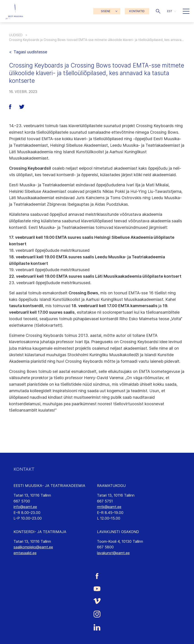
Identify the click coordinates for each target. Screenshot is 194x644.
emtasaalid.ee (25, 553)
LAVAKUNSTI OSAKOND (118, 532)
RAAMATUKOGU (111, 486)
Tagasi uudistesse (30, 52)
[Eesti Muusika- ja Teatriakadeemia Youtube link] (97, 588)
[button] (158, 11)
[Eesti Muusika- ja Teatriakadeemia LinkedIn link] (97, 627)
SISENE (106, 11)
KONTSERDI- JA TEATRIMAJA (40, 532)
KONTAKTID (137, 11)
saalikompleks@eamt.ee (33, 547)
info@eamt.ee (25, 507)
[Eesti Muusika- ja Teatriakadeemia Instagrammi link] (97, 614)
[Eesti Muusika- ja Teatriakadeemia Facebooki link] (97, 576)
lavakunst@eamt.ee (113, 553)
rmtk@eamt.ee (109, 507)
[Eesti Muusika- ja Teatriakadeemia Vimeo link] (97, 601)
